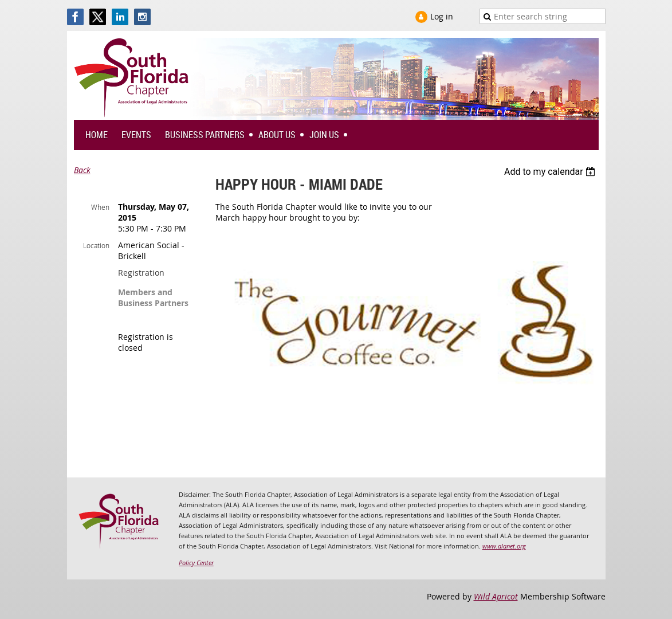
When (100, 207)
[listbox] (551, 172)
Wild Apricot (496, 596)
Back (82, 170)
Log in (442, 16)
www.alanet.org (504, 546)
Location (96, 245)
